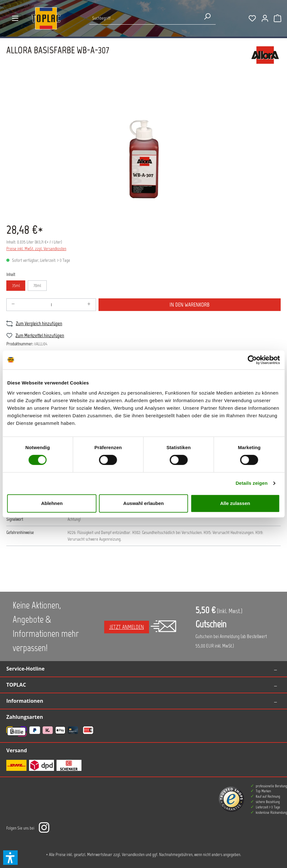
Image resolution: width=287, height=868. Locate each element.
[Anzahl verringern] (13, 305)
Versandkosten (133, 855)
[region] (143, 147)
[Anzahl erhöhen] (89, 305)
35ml (16, 286)
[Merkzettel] (252, 18)
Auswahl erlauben (143, 503)
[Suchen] (207, 16)
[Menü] (15, 18)
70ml (37, 286)
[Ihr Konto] (265, 18)
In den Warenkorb (190, 305)
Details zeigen (251, 483)
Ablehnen (52, 503)
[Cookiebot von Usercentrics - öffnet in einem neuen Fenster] (252, 360)
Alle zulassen (235, 503)
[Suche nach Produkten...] (144, 18)
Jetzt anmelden (127, 627)
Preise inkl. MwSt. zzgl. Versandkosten (36, 249)
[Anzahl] (51, 305)
